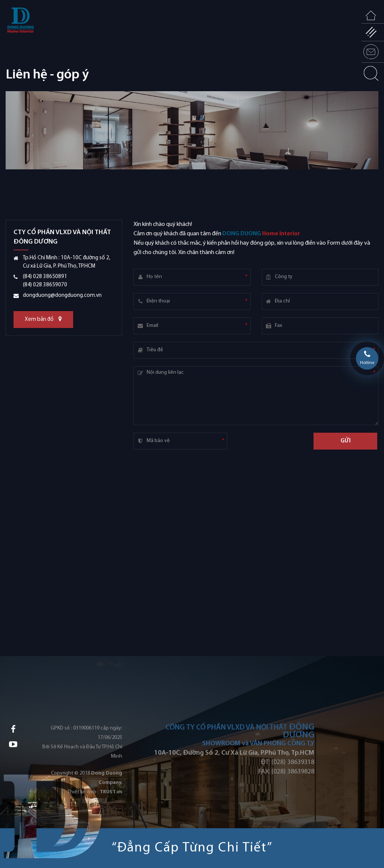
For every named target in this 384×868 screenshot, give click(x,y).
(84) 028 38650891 (45, 277)
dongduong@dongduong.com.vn (62, 296)
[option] (192, 156)
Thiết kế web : (83, 792)
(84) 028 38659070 (45, 285)
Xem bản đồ (43, 319)
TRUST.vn (111, 792)
